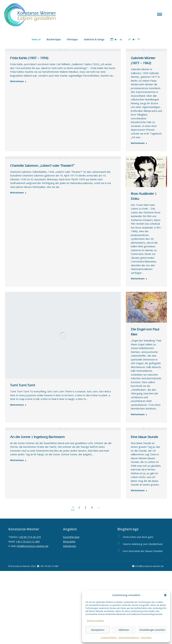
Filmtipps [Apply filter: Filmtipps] (72, 39)
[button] (165, 595)
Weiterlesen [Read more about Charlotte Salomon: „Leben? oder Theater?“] (18, 193)
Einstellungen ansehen (152, 630)
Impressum (146, 638)
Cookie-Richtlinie (109, 638)
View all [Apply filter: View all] (36, 39)
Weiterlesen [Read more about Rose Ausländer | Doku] (139, 279)
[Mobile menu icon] (160, 14)
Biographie (69, 541)
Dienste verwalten (95, 621)
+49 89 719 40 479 (30, 537)
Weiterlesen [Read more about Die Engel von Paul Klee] (139, 414)
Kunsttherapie (71, 537)
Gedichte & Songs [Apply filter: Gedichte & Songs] (94, 39)
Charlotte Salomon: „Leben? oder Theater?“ (42, 166)
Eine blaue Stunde (144, 437)
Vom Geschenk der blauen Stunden (143, 551)
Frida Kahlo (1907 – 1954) (29, 58)
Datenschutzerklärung (129, 638)
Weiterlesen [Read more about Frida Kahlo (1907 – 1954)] (18, 81)
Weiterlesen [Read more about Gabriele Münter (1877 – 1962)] (139, 143)
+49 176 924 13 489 (28, 541)
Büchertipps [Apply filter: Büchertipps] (54, 39)
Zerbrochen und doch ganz (138, 537)
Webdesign (70, 546)
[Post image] (119, 536)
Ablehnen (124, 630)
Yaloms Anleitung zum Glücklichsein (143, 544)
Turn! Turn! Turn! (23, 385)
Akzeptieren (98, 630)
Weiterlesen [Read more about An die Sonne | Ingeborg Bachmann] (18, 460)
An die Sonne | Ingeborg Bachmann (37, 437)
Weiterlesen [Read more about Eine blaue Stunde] (139, 490)
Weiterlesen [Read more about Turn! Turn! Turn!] (18, 405)
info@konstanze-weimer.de (33, 546)
